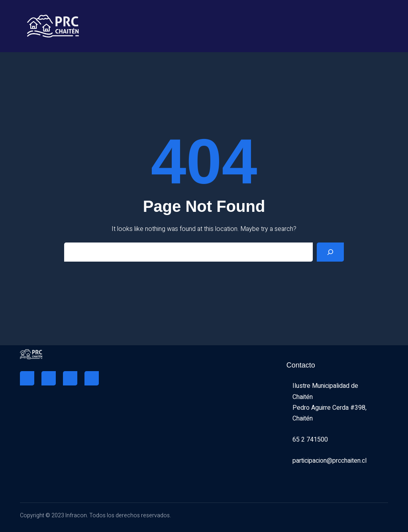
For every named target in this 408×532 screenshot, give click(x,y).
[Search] (330, 252)
